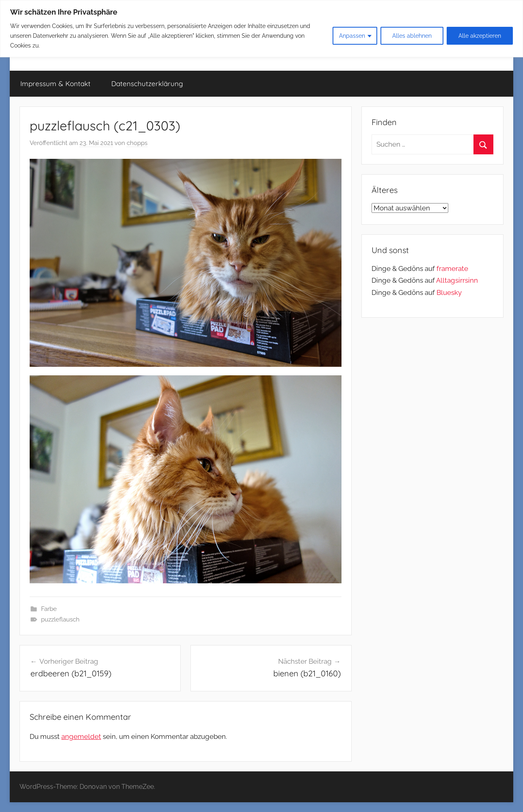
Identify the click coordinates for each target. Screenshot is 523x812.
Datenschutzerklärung (147, 83)
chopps (137, 143)
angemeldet (81, 736)
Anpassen (352, 36)
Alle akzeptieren (480, 36)
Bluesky (449, 292)
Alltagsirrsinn (457, 280)
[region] (261, 29)
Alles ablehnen (412, 36)
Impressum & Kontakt (55, 83)
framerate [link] (452, 269)
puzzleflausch (60, 619)
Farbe (49, 609)
